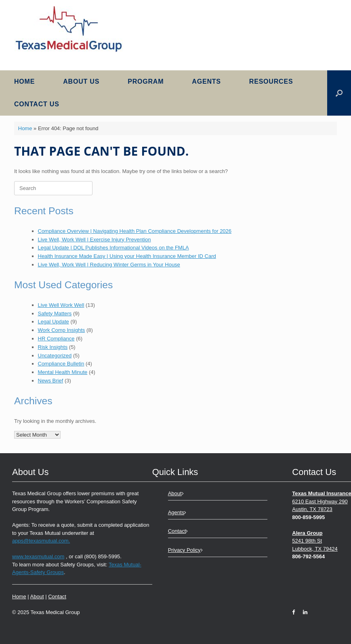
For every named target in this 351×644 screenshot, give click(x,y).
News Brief (51, 381)
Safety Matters (55, 314)
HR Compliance (56, 339)
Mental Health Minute (63, 372)
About (37, 596)
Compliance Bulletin (61, 364)
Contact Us (37, 104)
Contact (57, 596)
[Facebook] (295, 612)
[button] (339, 93)
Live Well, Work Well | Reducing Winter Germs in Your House (109, 265)
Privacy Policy (185, 550)
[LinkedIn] (303, 612)
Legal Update (54, 322)
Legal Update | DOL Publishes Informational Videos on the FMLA (113, 248)
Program (146, 81)
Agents (206, 81)
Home (24, 81)
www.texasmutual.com (38, 556)
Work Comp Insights (62, 330)
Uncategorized (55, 356)
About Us (81, 81)
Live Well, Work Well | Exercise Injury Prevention (95, 240)
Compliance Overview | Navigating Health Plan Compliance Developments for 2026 (135, 231)
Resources (271, 81)
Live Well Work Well (61, 305)
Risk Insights (53, 347)
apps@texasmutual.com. (41, 541)
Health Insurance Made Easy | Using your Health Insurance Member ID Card (127, 256)
